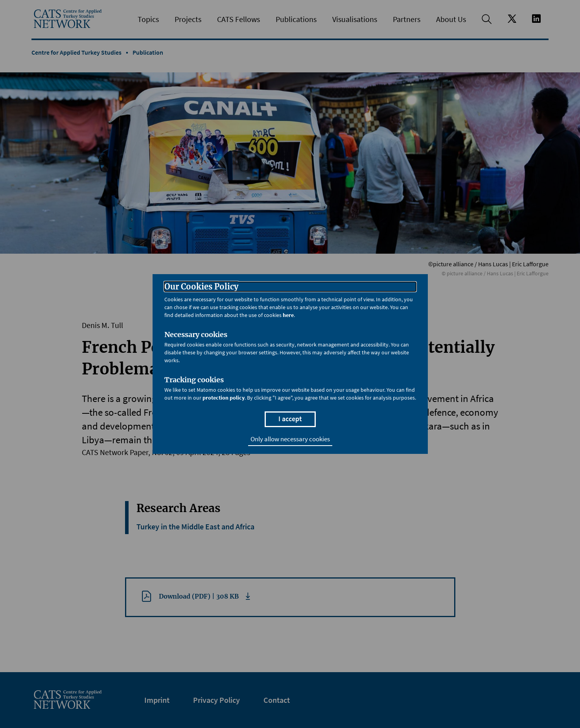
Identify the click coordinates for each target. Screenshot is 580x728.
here (288, 315)
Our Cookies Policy (201, 287)
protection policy (224, 398)
